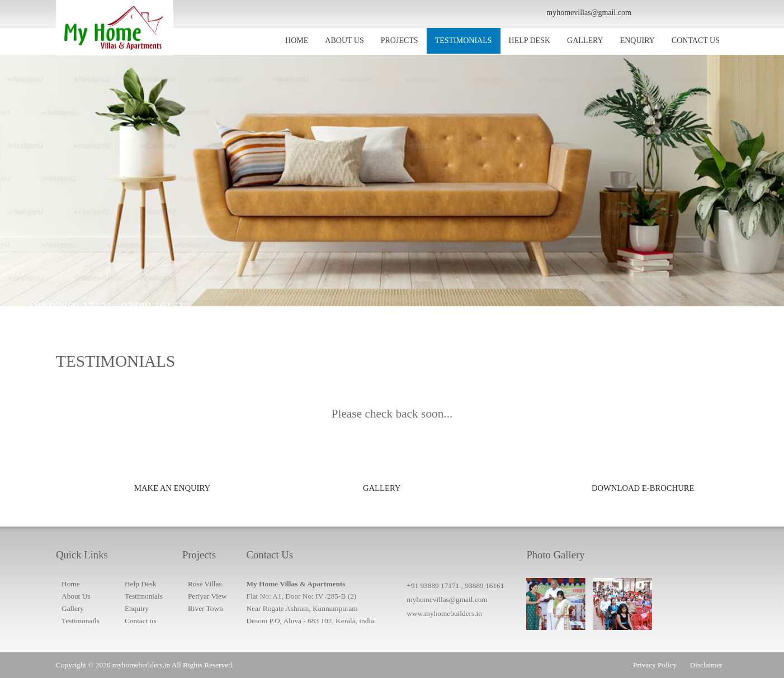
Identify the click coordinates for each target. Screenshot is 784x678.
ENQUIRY (637, 41)
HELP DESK (530, 41)
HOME (297, 41)
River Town (206, 608)
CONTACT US (696, 41)
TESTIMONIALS (464, 41)
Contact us (141, 621)
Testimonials (144, 596)
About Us (76, 596)
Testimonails (81, 621)
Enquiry (137, 608)
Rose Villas (205, 584)
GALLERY (585, 41)
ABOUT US (344, 41)
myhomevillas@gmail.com (447, 599)
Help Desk (141, 584)
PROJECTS (400, 41)
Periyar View (207, 596)
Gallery (73, 608)
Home (71, 584)
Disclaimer (706, 665)
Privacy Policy (655, 665)
